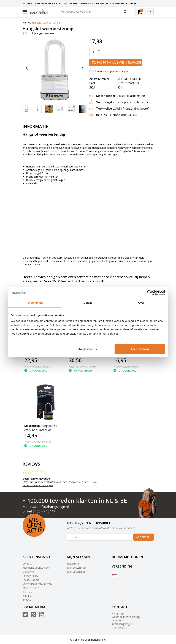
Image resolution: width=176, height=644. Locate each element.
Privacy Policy (30, 576)
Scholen (27, 596)
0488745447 (119, 628)
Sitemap (27, 592)
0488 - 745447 (44, 511)
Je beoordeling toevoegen (38, 485)
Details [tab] (88, 303)
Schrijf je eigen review (39, 33)
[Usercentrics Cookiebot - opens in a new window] (150, 292)
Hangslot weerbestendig (46, 23)
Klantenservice (31, 588)
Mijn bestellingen (77, 568)
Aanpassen (88, 349)
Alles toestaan (140, 349)
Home (26, 23)
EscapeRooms (31, 580)
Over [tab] (141, 303)
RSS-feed (28, 600)
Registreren (74, 564)
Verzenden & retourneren (37, 584)
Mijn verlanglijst (76, 572)
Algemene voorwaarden (36, 568)
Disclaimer (29, 572)
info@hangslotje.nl (54, 507)
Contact (27, 564)
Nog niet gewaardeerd (38, 367)
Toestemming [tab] (35, 303)
